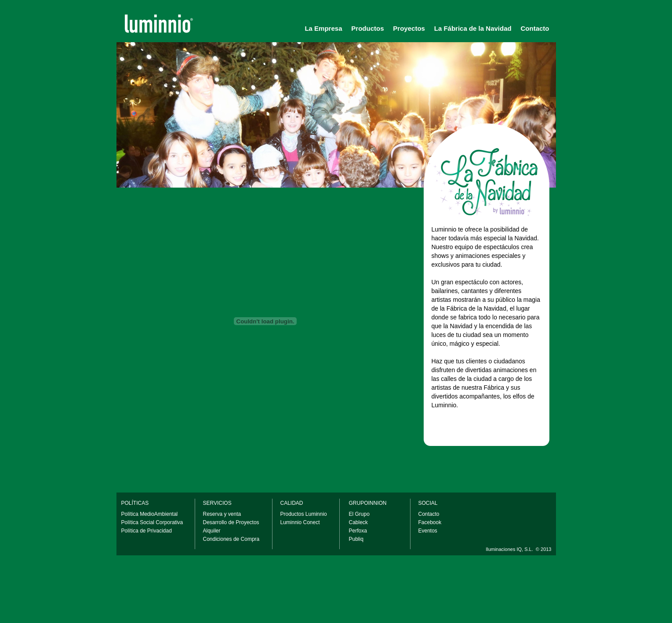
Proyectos (409, 28)
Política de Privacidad (147, 531)
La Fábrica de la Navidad (473, 28)
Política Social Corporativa (152, 522)
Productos (367, 28)
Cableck (358, 522)
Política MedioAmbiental (150, 514)
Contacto (535, 28)
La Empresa (323, 28)
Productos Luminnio (304, 514)
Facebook (430, 522)
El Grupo (359, 514)
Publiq (356, 539)
